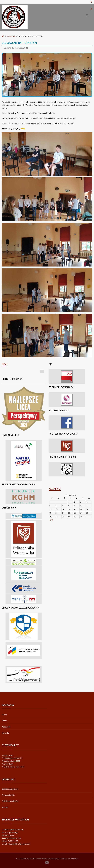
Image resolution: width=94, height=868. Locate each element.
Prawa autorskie (8, 795)
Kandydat (6, 733)
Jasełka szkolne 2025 (12, 761)
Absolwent (6, 727)
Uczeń (4, 715)
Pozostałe (11, 36)
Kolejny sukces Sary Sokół (14, 767)
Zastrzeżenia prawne (10, 789)
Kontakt (5, 807)
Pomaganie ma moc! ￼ (13, 758)
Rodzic (4, 721)
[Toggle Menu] (42, 371)
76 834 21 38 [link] (13, 841)
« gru (51, 520)
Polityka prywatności (10, 801)
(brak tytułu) (8, 755)
